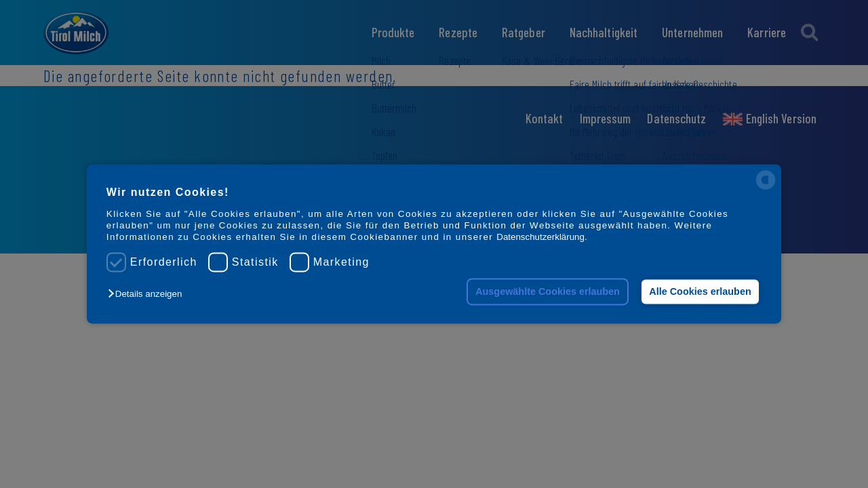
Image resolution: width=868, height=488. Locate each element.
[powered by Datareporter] (766, 189)
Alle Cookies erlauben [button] (700, 291)
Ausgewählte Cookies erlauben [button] (548, 291)
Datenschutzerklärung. (541, 238)
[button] (148, 294)
